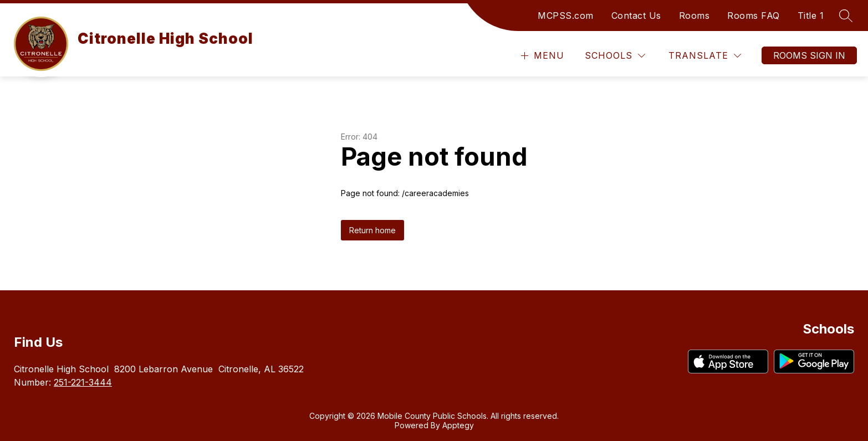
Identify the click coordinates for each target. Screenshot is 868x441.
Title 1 (811, 16)
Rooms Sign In (809, 55)
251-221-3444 (83, 382)
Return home (372, 230)
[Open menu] (541, 56)
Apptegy (458, 425)
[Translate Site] (705, 56)
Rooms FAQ (754, 16)
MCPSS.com (566, 16)
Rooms (695, 16)
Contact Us (636, 16)
